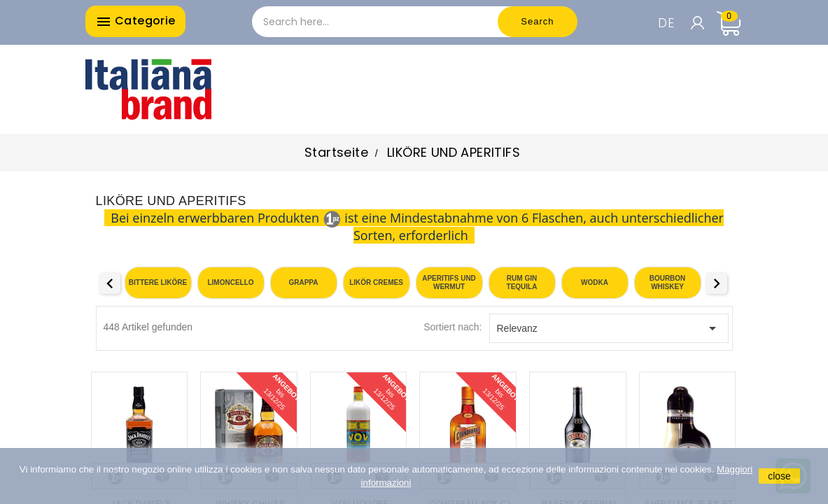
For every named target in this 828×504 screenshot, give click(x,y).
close (779, 476)
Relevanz (609, 328)
